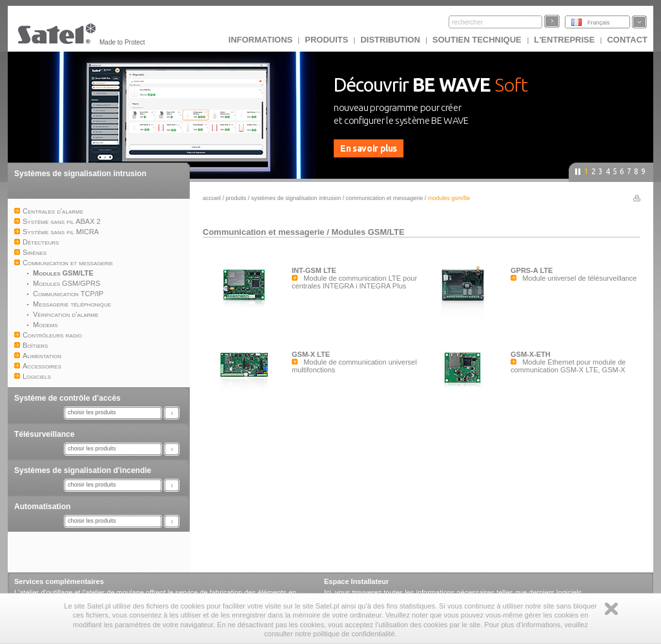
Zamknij (611, 609)
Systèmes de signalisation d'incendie (83, 470)
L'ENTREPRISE (564, 40)
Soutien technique (478, 40)
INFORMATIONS (260, 40)
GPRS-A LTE (532, 270)
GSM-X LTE (311, 354)
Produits (326, 40)
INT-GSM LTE (314, 270)
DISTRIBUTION (390, 40)
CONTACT (627, 40)
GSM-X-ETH (531, 354)
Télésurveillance (44, 434)
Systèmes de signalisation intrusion (80, 174)
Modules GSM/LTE (368, 232)
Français (599, 23)
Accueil (212, 198)
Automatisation (42, 507)
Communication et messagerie (385, 198)
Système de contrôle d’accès (67, 398)
